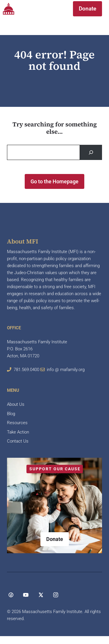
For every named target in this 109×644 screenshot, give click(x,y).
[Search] (91, 152)
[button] (56, 9)
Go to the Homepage (54, 181)
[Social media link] (11, 595)
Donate (87, 9)
